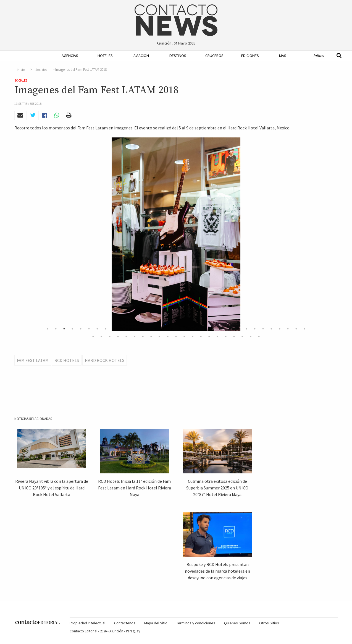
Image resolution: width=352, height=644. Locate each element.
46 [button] (201, 337)
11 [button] (130, 329)
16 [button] (172, 329)
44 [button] (184, 337)
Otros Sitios (269, 623)
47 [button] (209, 337)
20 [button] (205, 329)
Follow (319, 56)
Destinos (178, 56)
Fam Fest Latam (33, 360)
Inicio (21, 70)
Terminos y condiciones (196, 623)
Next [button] (314, 234)
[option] (176, 234)
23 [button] (230, 329)
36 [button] (118, 337)
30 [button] (288, 329)
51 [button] (242, 337)
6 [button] (89, 329)
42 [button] (168, 337)
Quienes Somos (237, 623)
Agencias (70, 56)
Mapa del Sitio (156, 623)
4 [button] (72, 329)
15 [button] (164, 329)
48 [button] (217, 337)
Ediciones (250, 56)
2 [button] (56, 329)
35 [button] (110, 337)
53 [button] (259, 337)
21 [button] (213, 329)
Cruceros (214, 56)
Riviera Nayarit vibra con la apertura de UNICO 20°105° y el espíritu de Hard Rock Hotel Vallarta (52, 488)
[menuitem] (68, 56)
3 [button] (64, 329)
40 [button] (151, 337)
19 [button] (197, 329)
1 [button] (48, 329)
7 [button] (97, 329)
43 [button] (176, 337)
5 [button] (81, 329)
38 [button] (135, 337)
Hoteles (105, 56)
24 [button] (238, 329)
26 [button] (255, 329)
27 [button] (263, 329)
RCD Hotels (67, 360)
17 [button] (180, 329)
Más (283, 56)
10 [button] (122, 329)
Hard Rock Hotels (105, 360)
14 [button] (155, 329)
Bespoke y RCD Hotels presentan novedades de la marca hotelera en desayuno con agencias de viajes (217, 571)
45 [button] (193, 337)
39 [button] (143, 337)
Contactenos (125, 623)
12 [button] (139, 329)
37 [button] (126, 337)
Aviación (141, 56)
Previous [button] (38, 234)
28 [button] (271, 329)
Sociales (41, 70)
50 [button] (234, 337)
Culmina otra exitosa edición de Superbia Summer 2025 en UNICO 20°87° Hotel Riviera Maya (217, 488)
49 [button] (226, 337)
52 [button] (251, 337)
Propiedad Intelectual (87, 623)
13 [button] (147, 329)
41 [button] (159, 337)
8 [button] (106, 329)
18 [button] (188, 329)
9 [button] (114, 329)
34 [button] (101, 337)
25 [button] (246, 329)
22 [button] (222, 329)
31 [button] (296, 329)
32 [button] (304, 329)
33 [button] (93, 337)
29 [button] (280, 329)
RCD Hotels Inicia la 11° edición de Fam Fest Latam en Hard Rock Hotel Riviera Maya (135, 488)
